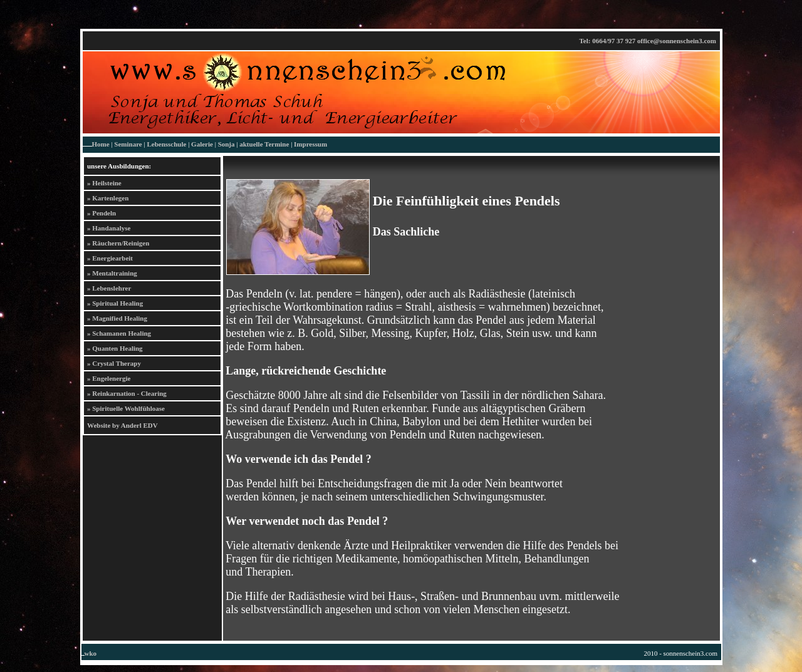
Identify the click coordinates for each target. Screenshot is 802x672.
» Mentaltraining (112, 273)
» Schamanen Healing (119, 333)
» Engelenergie (109, 378)
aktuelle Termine (264, 144)
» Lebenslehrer (109, 288)
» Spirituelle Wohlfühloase (126, 408)
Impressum (310, 144)
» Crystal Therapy (114, 363)
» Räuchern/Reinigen (118, 243)
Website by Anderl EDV (122, 425)
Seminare (128, 144)
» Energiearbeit (110, 258)
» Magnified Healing (117, 318)
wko (91, 653)
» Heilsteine (104, 183)
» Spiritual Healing (115, 303)
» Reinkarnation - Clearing (127, 393)
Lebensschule (166, 144)
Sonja (227, 144)
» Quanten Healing (115, 348)
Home (101, 144)
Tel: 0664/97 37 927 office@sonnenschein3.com (648, 41)
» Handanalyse (109, 228)
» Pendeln (102, 213)
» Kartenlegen (108, 198)
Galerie (202, 144)
